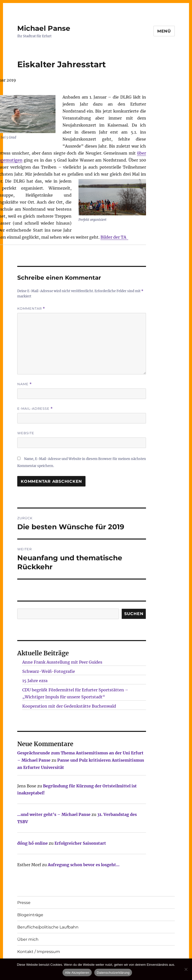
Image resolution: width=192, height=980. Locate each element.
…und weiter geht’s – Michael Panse (54, 814)
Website (26, 433)
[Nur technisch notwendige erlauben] (186, 969)
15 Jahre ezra (35, 681)
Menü (164, 31)
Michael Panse (44, 28)
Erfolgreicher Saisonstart (80, 843)
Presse (24, 903)
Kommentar (31, 309)
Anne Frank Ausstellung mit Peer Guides (62, 662)
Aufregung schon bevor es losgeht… (84, 865)
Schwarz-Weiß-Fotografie (49, 671)
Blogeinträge (30, 915)
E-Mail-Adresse (35, 409)
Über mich (28, 939)
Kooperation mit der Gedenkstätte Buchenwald (69, 706)
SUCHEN (134, 614)
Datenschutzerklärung (113, 973)
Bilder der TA (114, 237)
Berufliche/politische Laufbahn (48, 927)
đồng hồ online (32, 843)
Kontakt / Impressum (39, 952)
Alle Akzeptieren (77, 973)
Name (24, 384)
